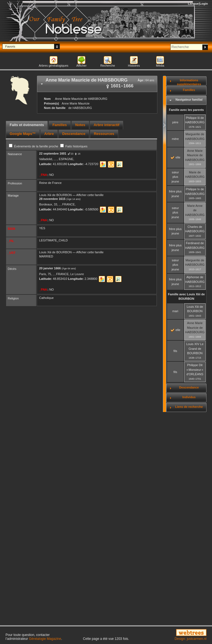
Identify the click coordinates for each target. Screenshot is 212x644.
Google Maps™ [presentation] (23, 134)
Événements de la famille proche (34, 146)
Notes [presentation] (80, 125)
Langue (193, 4)
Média (160, 66)
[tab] (97, 84)
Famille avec (186, 297)
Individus (189, 397)
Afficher (81, 66)
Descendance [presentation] (74, 134)
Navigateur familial (189, 100)
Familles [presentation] (60, 125)
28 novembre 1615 (52, 199)
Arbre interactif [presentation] (106, 125)
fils (175, 351)
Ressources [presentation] (104, 134)
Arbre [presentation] (49, 134)
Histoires (134, 66)
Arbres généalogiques (53, 66)
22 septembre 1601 (53, 153)
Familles (189, 90)
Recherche (108, 66)
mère (175, 139)
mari (175, 311)
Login (204, 4)
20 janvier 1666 (50, 268)
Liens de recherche (189, 407)
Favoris (10, 46)
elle (176, 157)
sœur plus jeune (175, 177)
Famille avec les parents (186, 110)
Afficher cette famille (90, 195)
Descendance (189, 387)
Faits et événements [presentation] (27, 125)
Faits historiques (74, 146)
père (175, 122)
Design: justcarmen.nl (191, 639)
